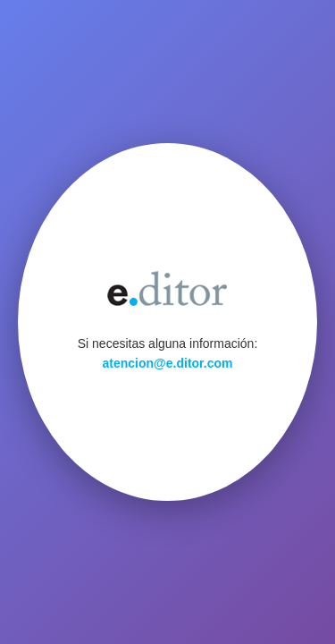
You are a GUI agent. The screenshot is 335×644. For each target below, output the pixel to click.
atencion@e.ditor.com (168, 363)
